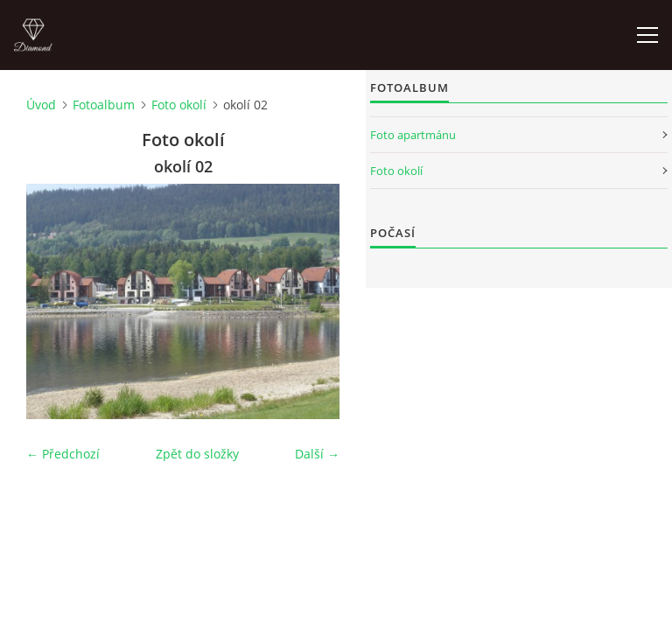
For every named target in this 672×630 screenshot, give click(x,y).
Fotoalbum (104, 105)
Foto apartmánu (413, 135)
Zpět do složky (197, 454)
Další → (317, 454)
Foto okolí (179, 105)
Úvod (41, 105)
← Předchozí (63, 454)
